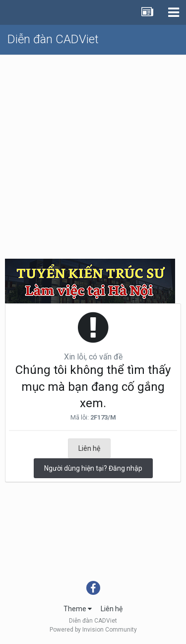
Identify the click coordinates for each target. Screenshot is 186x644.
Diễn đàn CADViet (53, 39)
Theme (78, 609)
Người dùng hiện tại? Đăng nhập (93, 468)
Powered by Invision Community (93, 630)
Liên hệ (89, 448)
